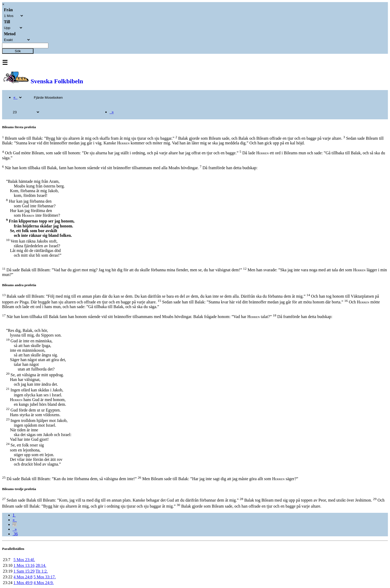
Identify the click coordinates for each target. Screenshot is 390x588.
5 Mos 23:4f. (24, 560)
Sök (18, 51)
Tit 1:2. (42, 571)
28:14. (41, 565)
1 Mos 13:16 (24, 565)
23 (15, 524)
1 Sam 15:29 (24, 571)
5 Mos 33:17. (45, 577)
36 (15, 534)
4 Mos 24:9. (44, 583)
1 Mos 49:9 (23, 583)
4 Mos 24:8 (23, 577)
